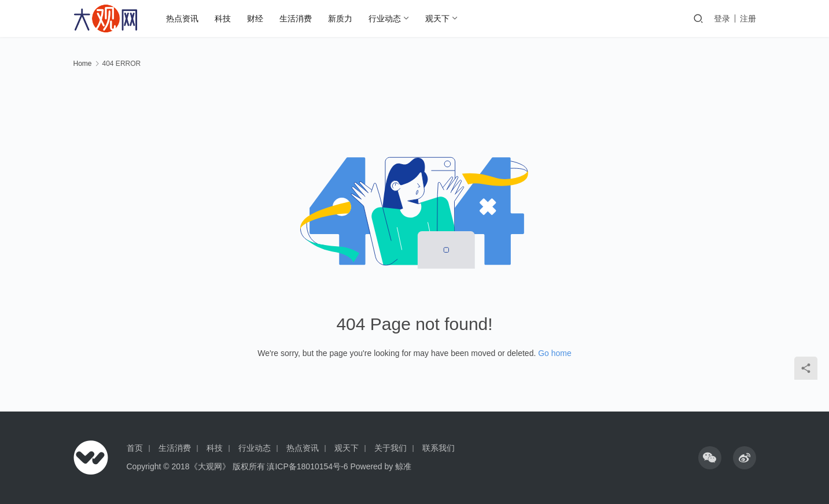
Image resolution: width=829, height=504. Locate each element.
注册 (748, 18)
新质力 (340, 18)
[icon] (710, 458)
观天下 (437, 18)
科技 (223, 18)
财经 (255, 18)
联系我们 (439, 448)
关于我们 (390, 448)
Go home (555, 353)
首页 (135, 448)
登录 (722, 18)
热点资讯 (182, 18)
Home (83, 64)
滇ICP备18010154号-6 (307, 466)
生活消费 (296, 18)
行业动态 (385, 18)
